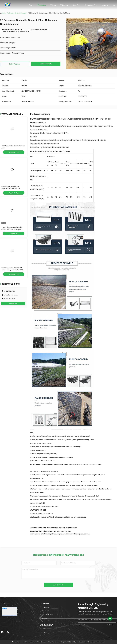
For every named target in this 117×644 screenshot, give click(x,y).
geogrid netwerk (84, 534)
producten (10, 13)
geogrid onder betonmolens (68, 534)
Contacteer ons (91, 5)
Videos (53, 5)
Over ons (76, 5)
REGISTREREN (111, 625)
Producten (42, 5)
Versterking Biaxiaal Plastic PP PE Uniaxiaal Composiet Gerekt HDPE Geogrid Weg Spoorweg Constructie (12, 270)
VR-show (64, 5)
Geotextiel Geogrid (20, 13)
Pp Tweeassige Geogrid (49, 534)
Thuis (31, 5)
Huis (4, 13)
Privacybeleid (16, 642)
